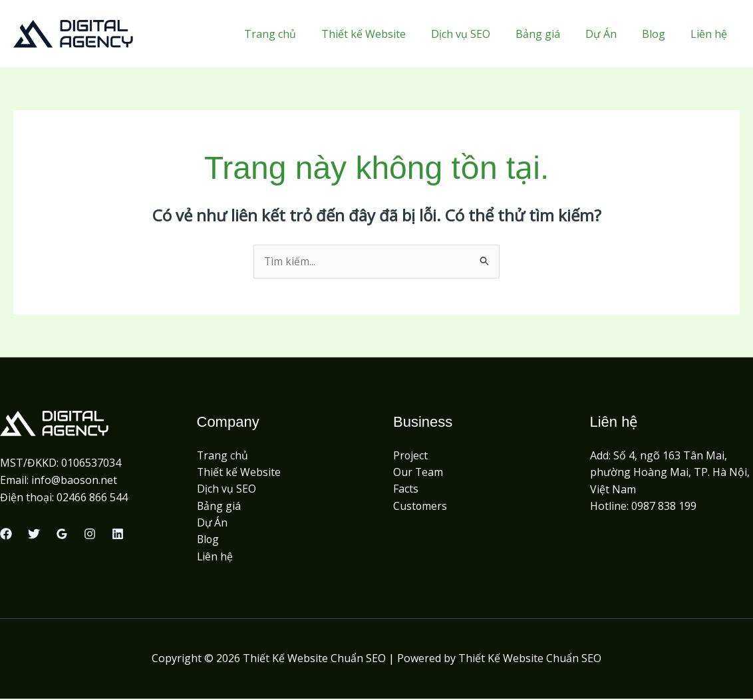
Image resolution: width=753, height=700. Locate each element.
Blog (660, 34)
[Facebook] (6, 534)
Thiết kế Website (385, 34)
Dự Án (611, 34)
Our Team (418, 473)
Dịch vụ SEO (479, 34)
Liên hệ (711, 34)
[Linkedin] (118, 534)
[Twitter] (34, 534)
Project (411, 455)
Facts (406, 489)
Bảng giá (552, 34)
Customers (420, 507)
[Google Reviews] (62, 534)
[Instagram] (90, 534)
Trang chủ (296, 34)
